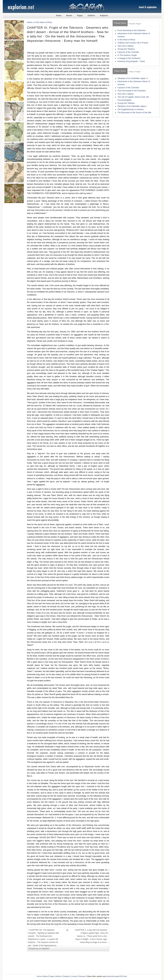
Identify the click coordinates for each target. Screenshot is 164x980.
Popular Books (120, 23)
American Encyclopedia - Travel (131, 61)
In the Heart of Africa (43, 22)
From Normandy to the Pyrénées (132, 30)
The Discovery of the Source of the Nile (134, 113)
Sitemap (82, 976)
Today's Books (120, 71)
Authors (91, 16)
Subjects (104, 16)
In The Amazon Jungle (127, 55)
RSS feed (123, 976)
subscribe (110, 976)
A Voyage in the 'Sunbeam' (129, 58)
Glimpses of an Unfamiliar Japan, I (132, 106)
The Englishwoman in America (131, 109)
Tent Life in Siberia (126, 46)
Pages (80, 16)
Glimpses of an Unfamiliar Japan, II (133, 78)
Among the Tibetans (126, 49)
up (67, 930)
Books (69, 16)
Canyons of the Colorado (128, 52)
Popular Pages (135, 24)
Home (59, 16)
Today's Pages (135, 72)
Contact (74, 976)
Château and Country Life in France (133, 43)
